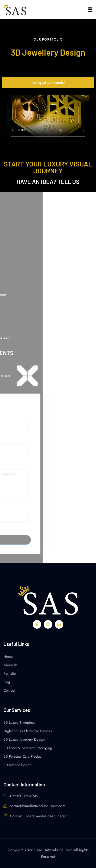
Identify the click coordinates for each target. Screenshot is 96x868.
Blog (7, 682)
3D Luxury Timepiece (20, 723)
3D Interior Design (18, 765)
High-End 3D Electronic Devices (28, 731)
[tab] (48, 83)
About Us (10, 665)
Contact (9, 690)
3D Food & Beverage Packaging (28, 748)
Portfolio (10, 673)
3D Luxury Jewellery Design (24, 739)
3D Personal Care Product (23, 756)
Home (8, 656)
